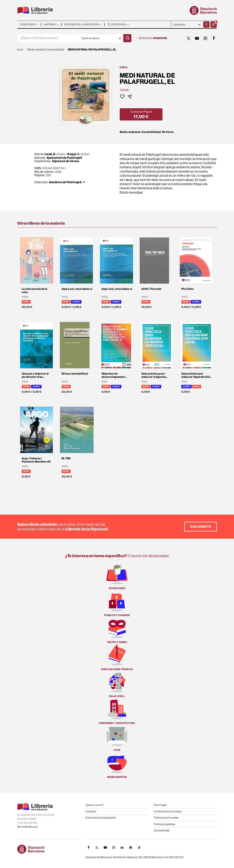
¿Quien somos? (95, 805)
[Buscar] (127, 38)
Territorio (168, 132)
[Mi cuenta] (206, 25)
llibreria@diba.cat (27, 827)
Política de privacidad (166, 818)
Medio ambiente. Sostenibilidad (140, 132)
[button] (214, 25)
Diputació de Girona (66, 161)
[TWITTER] (189, 38)
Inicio (20, 49)
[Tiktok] (139, 848)
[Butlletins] (131, 848)
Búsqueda (152, 38)
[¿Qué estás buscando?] (48, 38)
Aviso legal (160, 805)
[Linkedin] (122, 848)
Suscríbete (201, 527)
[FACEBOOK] (214, 38)
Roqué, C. (74, 154)
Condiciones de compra (168, 811)
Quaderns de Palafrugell (65, 182)
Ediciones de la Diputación (101, 818)
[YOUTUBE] (197, 38)
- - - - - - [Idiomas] (187, 25)
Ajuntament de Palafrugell (64, 158)
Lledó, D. (50, 154)
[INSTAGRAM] (205, 38)
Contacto (91, 811)
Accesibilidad (162, 830)
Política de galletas (165, 824)
